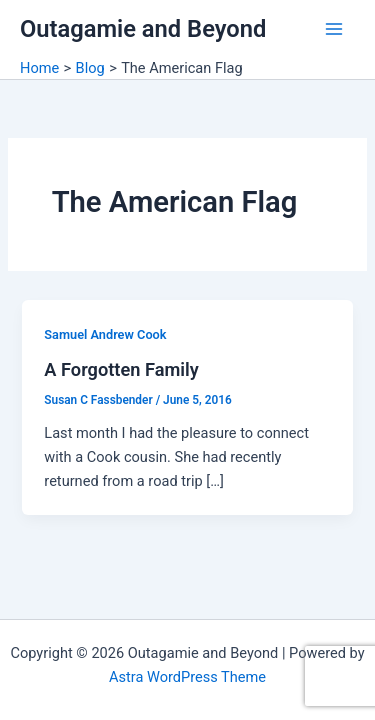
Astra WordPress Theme (187, 677)
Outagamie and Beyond (143, 29)
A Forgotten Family (121, 369)
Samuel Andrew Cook (105, 334)
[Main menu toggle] (334, 29)
